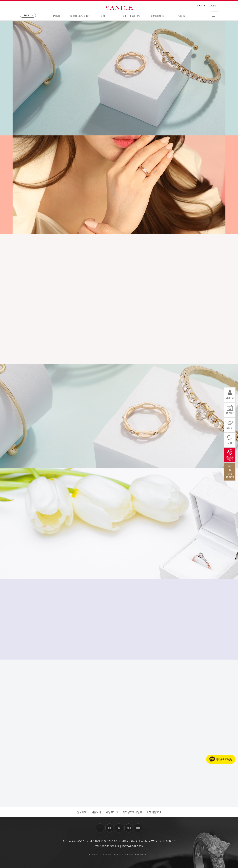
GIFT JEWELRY (132, 16)
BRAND (56, 16)
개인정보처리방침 (132, 812)
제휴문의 (96, 812)
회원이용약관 (154, 812)
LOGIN (212, 6)
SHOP (28, 15)
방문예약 (82, 812)
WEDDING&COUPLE (81, 16)
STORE (182, 16)
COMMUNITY (157, 16)
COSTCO (106, 16)
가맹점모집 (112, 812)
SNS (201, 6)
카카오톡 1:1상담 (224, 759)
